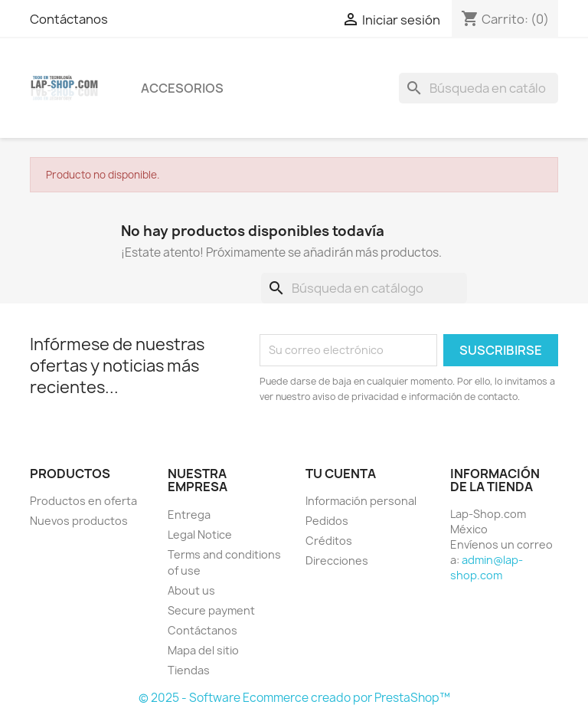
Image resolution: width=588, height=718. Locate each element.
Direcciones (337, 561)
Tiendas (189, 670)
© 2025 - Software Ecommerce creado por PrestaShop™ (294, 698)
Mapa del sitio (203, 650)
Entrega (189, 515)
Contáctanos (69, 19)
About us (191, 590)
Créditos (329, 541)
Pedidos (327, 521)
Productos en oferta (83, 501)
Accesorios (182, 88)
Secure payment (211, 610)
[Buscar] (479, 88)
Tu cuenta (341, 474)
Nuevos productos (79, 521)
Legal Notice (200, 534)
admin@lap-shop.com (487, 567)
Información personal (361, 501)
